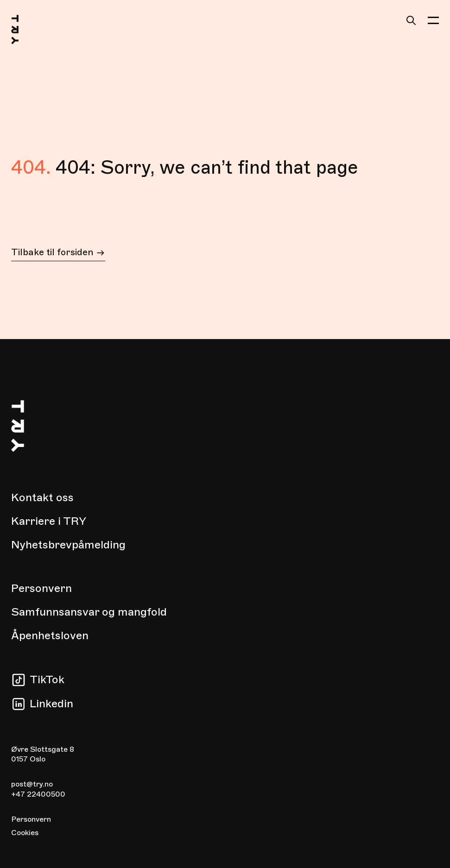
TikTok (47, 679)
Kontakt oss (42, 497)
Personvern (41, 588)
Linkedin (51, 704)
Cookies (25, 833)
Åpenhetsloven (50, 635)
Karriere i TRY (49, 521)
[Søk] (411, 20)
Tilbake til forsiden (58, 254)
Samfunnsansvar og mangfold (89, 612)
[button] (433, 20)
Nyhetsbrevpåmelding (68, 545)
